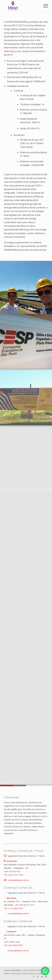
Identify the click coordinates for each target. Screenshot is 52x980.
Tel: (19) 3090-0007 (14, 945)
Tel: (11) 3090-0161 (14, 908)
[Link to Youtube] (46, 977)
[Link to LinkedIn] (42, 977)
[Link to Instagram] (38, 977)
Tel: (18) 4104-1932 (14, 875)
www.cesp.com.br (13, 51)
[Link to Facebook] (34, 977)
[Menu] (44, 6)
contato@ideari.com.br (18, 880)
